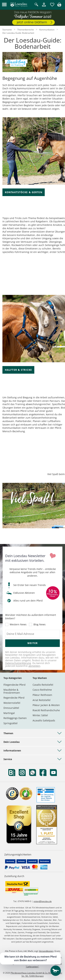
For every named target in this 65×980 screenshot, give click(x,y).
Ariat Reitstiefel (42, 700)
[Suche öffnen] (36, 5)
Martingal (9, 713)
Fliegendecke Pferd (14, 685)
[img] (59, 5)
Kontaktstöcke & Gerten (24, 192)
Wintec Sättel (40, 715)
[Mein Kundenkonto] (44, 7)
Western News (18, 624)
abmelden (34, 666)
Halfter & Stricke (18, 370)
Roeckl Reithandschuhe (46, 710)
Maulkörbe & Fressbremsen (12, 691)
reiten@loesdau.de (43, 901)
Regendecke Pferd (14, 698)
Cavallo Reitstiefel (43, 685)
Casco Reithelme (42, 690)
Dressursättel (11, 708)
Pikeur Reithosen (42, 695)
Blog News (40, 624)
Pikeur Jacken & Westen (46, 705)
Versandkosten (46, 951)
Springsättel (10, 723)
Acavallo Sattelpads (44, 720)
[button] (4, 5)
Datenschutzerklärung (18, 663)
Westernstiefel (12, 703)
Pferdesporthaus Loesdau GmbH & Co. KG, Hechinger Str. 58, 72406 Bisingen (36, 974)
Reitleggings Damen (15, 718)
